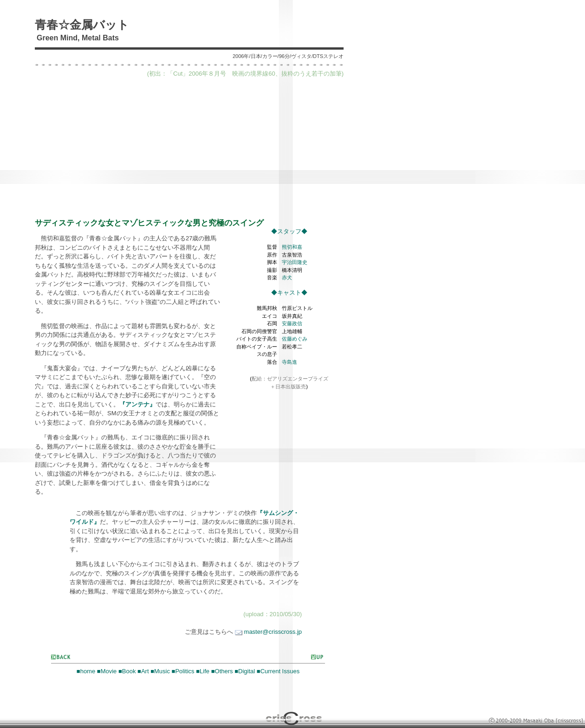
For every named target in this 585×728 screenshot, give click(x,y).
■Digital (245, 671)
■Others (222, 671)
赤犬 (287, 277)
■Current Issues (278, 671)
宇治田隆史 (295, 262)
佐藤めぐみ (295, 339)
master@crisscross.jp (268, 632)
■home (86, 671)
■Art (143, 671)
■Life (203, 671)
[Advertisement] (189, 148)
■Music (160, 671)
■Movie (107, 671)
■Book (127, 671)
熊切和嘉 (292, 247)
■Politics (183, 671)
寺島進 (289, 362)
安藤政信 (292, 323)
